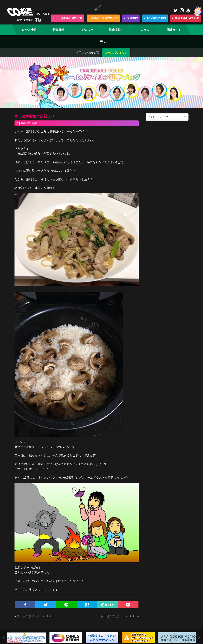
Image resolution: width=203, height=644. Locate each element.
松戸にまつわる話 (87, 53)
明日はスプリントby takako (118, 616)
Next (198, 638)
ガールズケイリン (116, 53)
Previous (5, 638)
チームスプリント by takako (35, 616)
